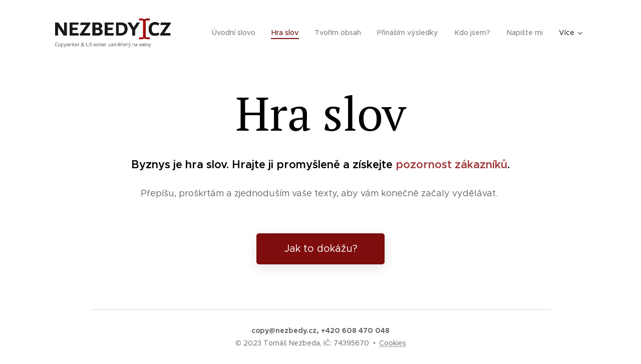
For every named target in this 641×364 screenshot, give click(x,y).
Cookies (393, 343)
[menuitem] (239, 33)
